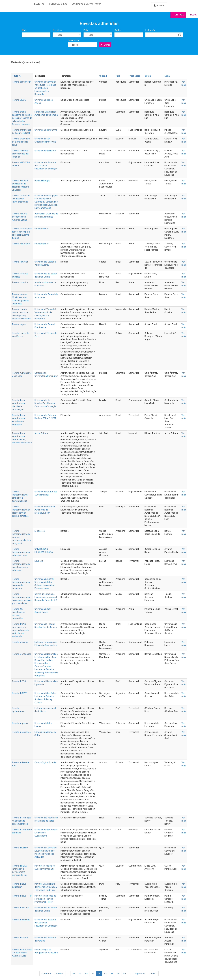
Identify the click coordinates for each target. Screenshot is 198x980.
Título (24, 30)
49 (118, 974)
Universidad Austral (44, 579)
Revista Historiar (20, 262)
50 (125, 974)
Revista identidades (22, 654)
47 (105, 974)
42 (74, 974)
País (86, 30)
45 (93, 974)
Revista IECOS (19, 681)
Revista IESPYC (20, 693)
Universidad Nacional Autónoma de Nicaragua (45, 510)
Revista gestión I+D (21, 82)
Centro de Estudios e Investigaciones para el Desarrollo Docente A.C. (46, 597)
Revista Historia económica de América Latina (20, 217)
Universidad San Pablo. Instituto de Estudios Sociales (46, 696)
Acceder (159, 6)
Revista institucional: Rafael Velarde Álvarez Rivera (22, 953)
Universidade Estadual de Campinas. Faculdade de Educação (46, 166)
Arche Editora (41, 433)
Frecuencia (73, 40)
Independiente (42, 229)
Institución (150, 30)
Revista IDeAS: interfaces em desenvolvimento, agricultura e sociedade (21, 630)
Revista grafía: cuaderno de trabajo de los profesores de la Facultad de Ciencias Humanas (22, 118)
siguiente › (140, 974)
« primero (46, 974)
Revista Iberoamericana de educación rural (21, 552)
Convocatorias (58, 4)
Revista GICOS (19, 100)
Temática (57, 30)
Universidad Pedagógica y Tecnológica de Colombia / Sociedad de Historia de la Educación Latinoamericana (46, 202)
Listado (180, 15)
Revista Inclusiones (21, 732)
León (48, 513)
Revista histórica (20, 282)
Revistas (39, 4)
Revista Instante (20, 938)
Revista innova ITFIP (22, 896)
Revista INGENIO (20, 848)
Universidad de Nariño (45, 151)
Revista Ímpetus (20, 723)
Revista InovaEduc (21, 920)
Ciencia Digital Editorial (45, 762)
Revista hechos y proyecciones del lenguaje (20, 154)
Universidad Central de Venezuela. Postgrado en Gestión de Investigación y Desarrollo (45, 88)
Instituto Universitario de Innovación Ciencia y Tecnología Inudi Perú (46, 887)
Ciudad (118, 30)
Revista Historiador (21, 244)
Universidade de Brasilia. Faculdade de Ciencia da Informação (45, 403)
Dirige (148, 76)
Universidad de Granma (46, 130)
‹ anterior (59, 974)
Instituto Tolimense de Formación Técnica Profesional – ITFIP (45, 899)
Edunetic (39, 561)
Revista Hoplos (19, 324)
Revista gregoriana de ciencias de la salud (21, 142)
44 (86, 974)
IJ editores (40, 531)
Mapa (193, 15)
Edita (167, 76)
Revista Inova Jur (20, 908)
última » (153, 974)
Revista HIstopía (42, 181)
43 (80, 974)
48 (112, 974)
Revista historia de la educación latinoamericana (21, 199)
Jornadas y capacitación (87, 4)
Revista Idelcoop (20, 642)
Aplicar (105, 45)
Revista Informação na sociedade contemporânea (22, 821)
